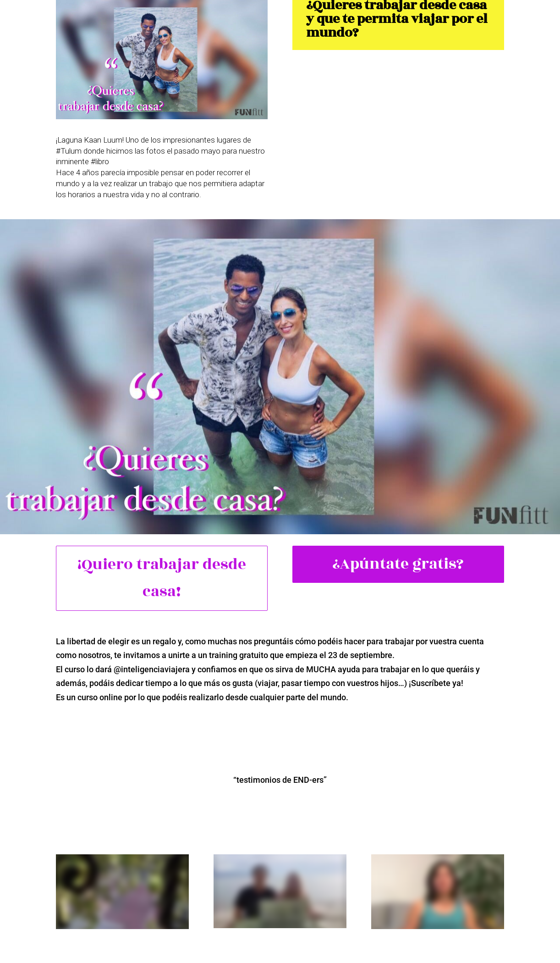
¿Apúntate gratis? (398, 564)
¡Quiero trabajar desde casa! (162, 578)
